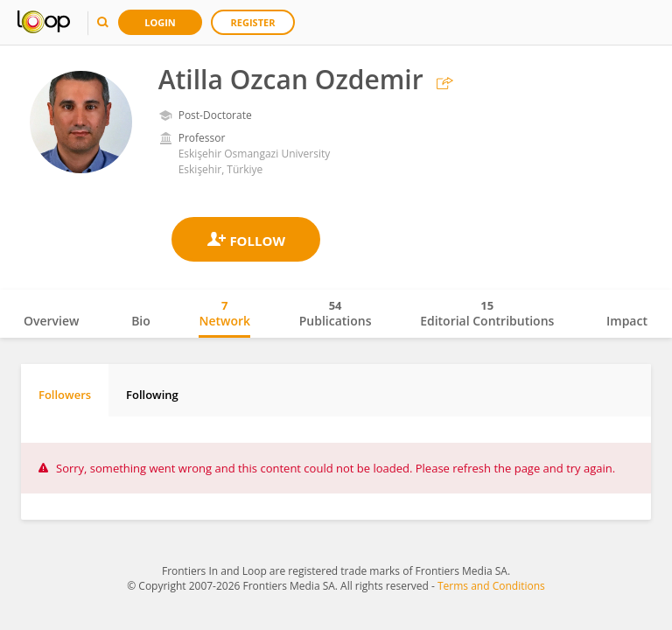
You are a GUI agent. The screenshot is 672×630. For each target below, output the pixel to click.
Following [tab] (152, 395)
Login (160, 22)
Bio (141, 321)
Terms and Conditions (491, 586)
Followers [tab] (65, 395)
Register (253, 22)
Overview (51, 321)
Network (224, 313)
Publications (336, 313)
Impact (627, 321)
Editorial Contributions (487, 313)
